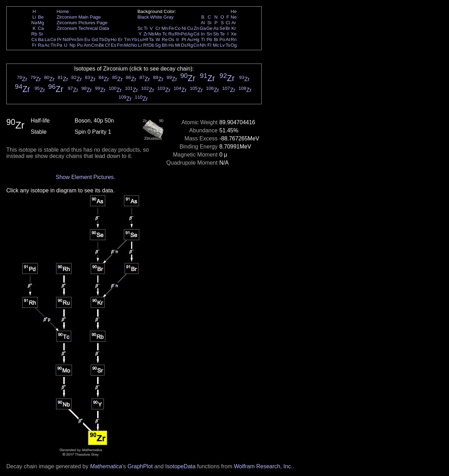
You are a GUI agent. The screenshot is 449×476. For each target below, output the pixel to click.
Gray (169, 17)
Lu (140, 39)
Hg (196, 39)
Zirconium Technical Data (83, 28)
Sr (41, 34)
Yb (134, 39)
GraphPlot (140, 466)
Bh (165, 45)
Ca (41, 28)
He (234, 11)
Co (178, 28)
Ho (113, 39)
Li (34, 17)
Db (151, 45)
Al (203, 23)
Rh (178, 34)
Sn (209, 34)
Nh (203, 45)
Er (120, 39)
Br (228, 28)
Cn (196, 45)
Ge (209, 28)
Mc (216, 45)
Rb (34, 34)
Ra (41, 45)
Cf (107, 45)
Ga (203, 28)
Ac (47, 45)
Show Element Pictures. (86, 177)
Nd (66, 39)
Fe (171, 28)
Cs (34, 39)
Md (128, 45)
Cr (158, 28)
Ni (184, 28)
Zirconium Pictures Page (82, 23)
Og (234, 45)
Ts (228, 45)
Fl (209, 45)
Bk (101, 45)
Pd (184, 34)
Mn (165, 28)
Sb (216, 34)
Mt (178, 45)
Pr (59, 39)
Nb (151, 34)
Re (165, 39)
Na (34, 23)
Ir (177, 39)
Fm (120, 45)
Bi (216, 39)
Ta (151, 39)
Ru (171, 34)
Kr (233, 28)
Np (72, 45)
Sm (80, 39)
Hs (171, 45)
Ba (41, 39)
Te (222, 34)
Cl (228, 23)
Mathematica (106, 466)
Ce (53, 39)
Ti (146, 28)
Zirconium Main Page (79, 17)
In (203, 34)
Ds (184, 45)
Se (222, 28)
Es (114, 45)
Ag (190, 34)
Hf (145, 39)
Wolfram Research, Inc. (263, 466)
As (216, 28)
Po (222, 39)
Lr (140, 45)
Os (171, 39)
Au (190, 39)
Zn (196, 28)
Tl (203, 39)
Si (209, 23)
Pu (80, 45)
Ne (234, 17)
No (134, 45)
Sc (140, 28)
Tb (101, 39)
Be (41, 17)
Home (63, 11)
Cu (190, 28)
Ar (233, 23)
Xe (234, 34)
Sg (158, 45)
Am (87, 45)
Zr (146, 34)
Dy (107, 39)
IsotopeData (180, 466)
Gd (95, 39)
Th (53, 45)
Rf (145, 45)
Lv (222, 45)
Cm (95, 45)
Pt (184, 39)
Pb (209, 39)
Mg (41, 23)
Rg (190, 45)
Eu (87, 39)
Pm (73, 39)
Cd (196, 34)
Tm (127, 39)
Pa (59, 45)
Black (143, 17)
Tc (165, 34)
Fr (34, 45)
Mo (158, 34)
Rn (234, 39)
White (156, 17)
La (47, 39)
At (228, 39)
